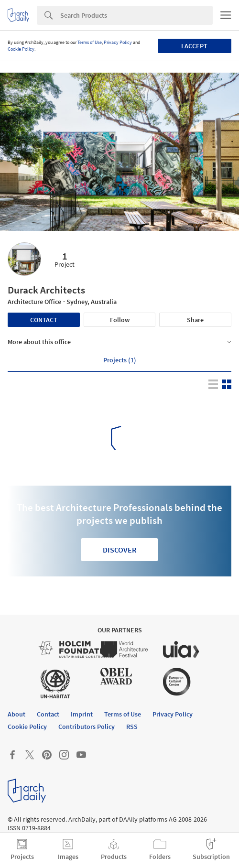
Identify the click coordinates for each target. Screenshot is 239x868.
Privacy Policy (118, 42)
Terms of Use (90, 42)
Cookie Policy (21, 49)
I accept (194, 46)
